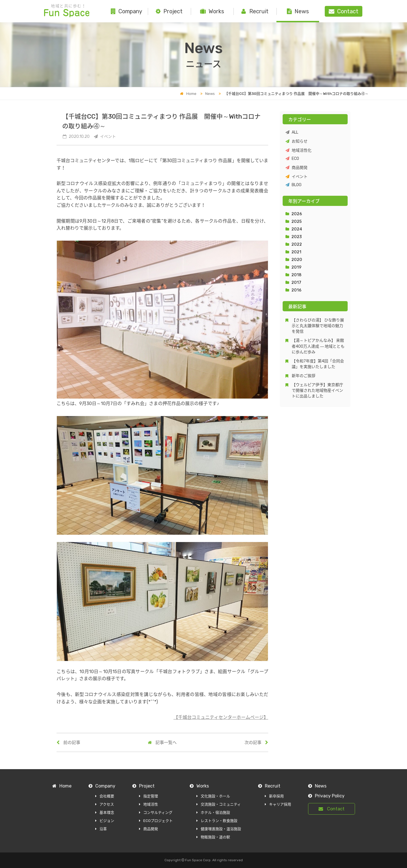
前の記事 (68, 743)
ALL (292, 132)
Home (188, 94)
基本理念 (105, 812)
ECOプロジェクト (156, 821)
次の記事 (256, 743)
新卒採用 (274, 796)
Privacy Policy (326, 796)
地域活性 (149, 804)
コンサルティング (156, 812)
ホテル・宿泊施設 (213, 812)
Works (212, 11)
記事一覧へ (162, 743)
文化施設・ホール (213, 796)
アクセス (105, 804)
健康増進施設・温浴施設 (219, 829)
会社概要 (105, 796)
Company (126, 11)
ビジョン (105, 821)
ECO (292, 159)
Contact (332, 809)
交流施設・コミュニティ (219, 804)
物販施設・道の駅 (213, 837)
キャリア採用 (278, 804)
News (298, 11)
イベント (296, 177)
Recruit (255, 11)
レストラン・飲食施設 (217, 821)
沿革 (101, 829)
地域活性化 (298, 150)
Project (169, 11)
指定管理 (149, 796)
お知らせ (296, 141)
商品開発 (296, 168)
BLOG (294, 185)
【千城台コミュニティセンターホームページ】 (221, 717)
